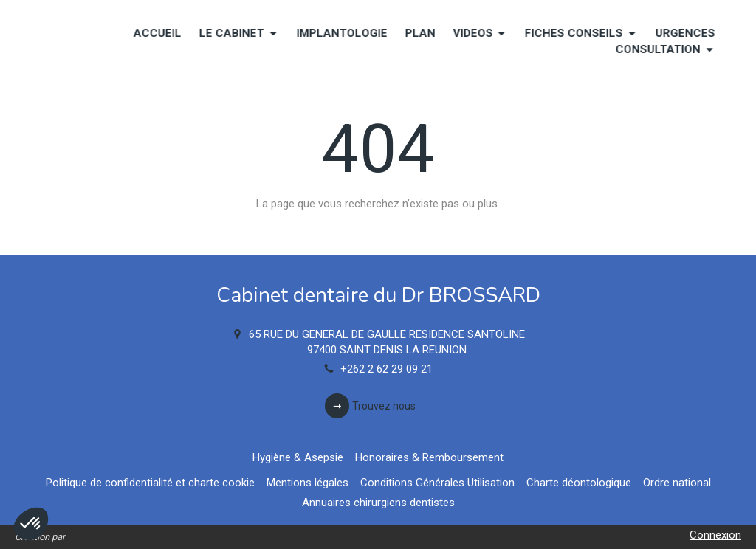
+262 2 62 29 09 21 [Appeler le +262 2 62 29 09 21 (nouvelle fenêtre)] (386, 369)
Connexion (715, 535)
